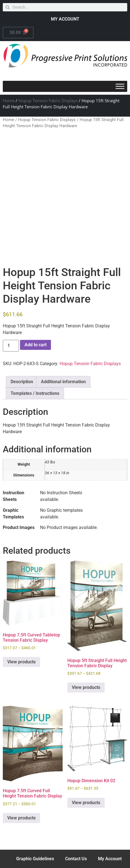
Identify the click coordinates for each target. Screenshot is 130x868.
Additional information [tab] (63, 382)
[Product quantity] (11, 346)
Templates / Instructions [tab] (35, 393)
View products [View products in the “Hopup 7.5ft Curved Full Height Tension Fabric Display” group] (21, 818)
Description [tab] (22, 382)
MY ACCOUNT (65, 19)
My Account (110, 859)
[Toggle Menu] (120, 86)
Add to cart (35, 345)
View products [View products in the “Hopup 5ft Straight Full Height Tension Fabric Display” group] (86, 687)
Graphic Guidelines (35, 859)
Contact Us (76, 859)
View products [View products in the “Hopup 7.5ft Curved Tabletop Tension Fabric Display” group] (21, 662)
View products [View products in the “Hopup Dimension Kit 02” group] (86, 803)
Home (9, 101)
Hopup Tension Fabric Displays (48, 101)
